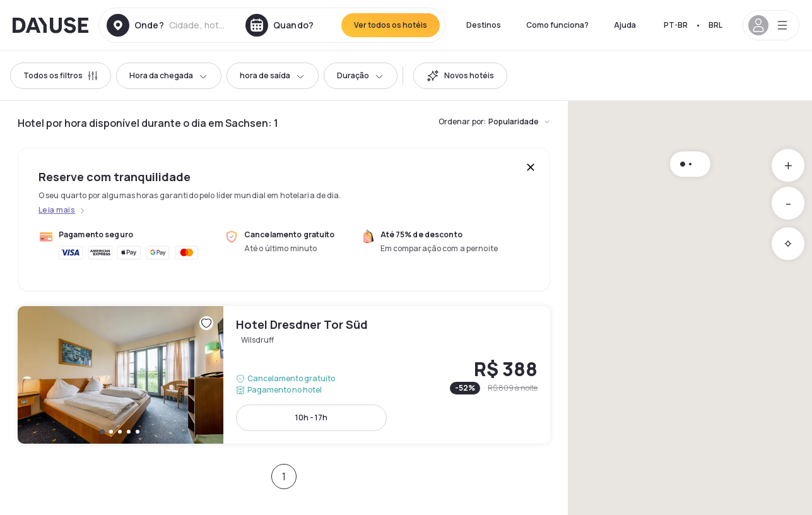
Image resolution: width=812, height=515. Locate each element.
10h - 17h (311, 417)
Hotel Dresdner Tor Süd (284, 375)
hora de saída (273, 75)
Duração (361, 75)
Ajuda (625, 25)
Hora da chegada (169, 75)
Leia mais (57, 210)
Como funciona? (557, 25)
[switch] (460, 76)
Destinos (484, 25)
